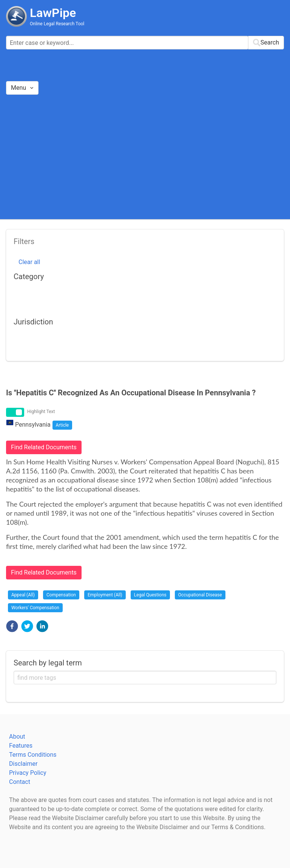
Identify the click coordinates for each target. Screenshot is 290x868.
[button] (12, 626)
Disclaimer (23, 764)
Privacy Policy (28, 773)
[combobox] (145, 43)
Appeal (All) (23, 595)
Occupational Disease (200, 595)
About (17, 737)
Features (21, 746)
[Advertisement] (145, 157)
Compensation (61, 595)
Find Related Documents (44, 447)
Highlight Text (41, 412)
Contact (20, 782)
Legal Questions (150, 595)
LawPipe (53, 13)
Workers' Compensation (35, 608)
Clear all (29, 262)
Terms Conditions (33, 755)
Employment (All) (105, 595)
